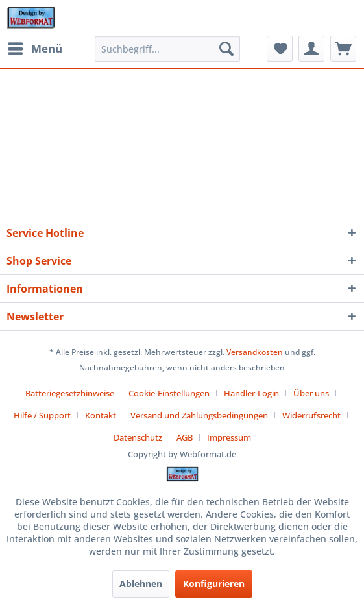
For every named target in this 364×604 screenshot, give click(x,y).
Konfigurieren (214, 584)
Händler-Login (251, 393)
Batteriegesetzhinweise (70, 393)
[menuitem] (34, 49)
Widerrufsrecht (311, 415)
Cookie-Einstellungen (169, 393)
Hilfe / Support (42, 415)
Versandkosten (255, 352)
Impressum (229, 437)
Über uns (311, 393)
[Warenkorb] (343, 49)
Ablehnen (141, 584)
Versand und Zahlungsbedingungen (199, 415)
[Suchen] (226, 49)
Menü (35, 47)
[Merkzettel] (280, 49)
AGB (185, 437)
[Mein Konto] (311, 49)
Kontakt (101, 415)
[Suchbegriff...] (167, 49)
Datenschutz (138, 437)
